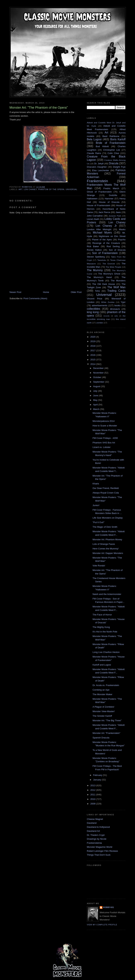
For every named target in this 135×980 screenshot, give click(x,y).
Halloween (92, 199)
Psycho (122, 240)
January (98, 780)
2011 (93, 795)
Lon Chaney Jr (106, 226)
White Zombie (108, 302)
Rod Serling (113, 246)
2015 (93, 360)
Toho (97, 291)
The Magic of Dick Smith (105, 527)
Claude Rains (94, 153)
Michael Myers (102, 233)
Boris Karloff (118, 139)
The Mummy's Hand (99, 277)
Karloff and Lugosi (102, 665)
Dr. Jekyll (99, 164)
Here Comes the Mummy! (105, 549)
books (118, 305)
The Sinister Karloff (102, 716)
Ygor (123, 302)
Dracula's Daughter (97, 167)
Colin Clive (113, 153)
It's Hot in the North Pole (105, 632)
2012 (93, 790)
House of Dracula (109, 202)
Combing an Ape (101, 690)
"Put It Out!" (98, 522)
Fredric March (111, 188)
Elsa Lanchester (101, 170)
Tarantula (102, 260)
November (99, 373)
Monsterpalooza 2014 (103, 421)
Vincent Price (95, 299)
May (96, 400)
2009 (93, 804)
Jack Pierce (104, 212)
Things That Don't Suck (99, 855)
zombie (100, 323)
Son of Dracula (117, 250)
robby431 (109, 907)
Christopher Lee (112, 150)
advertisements (99, 305)
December (99, 368)
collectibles (94, 309)
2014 (93, 364)
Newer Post (15, 292)
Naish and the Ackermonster (107, 594)
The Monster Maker (102, 694)
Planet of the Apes (102, 240)
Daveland (92, 823)
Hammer (109, 199)
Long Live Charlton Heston (106, 652)
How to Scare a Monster (105, 426)
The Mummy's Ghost (109, 274)
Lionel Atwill (93, 219)
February (98, 775)
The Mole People (113, 267)
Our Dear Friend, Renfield (106, 488)
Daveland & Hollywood (98, 827)
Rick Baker (93, 246)
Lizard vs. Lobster (102, 447)
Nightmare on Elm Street (112, 236)
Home (46, 292)
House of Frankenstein (99, 205)
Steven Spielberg (96, 257)
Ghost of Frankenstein (99, 192)
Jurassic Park (115, 216)
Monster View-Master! (104, 711)
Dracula (114, 163)
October (98, 377)
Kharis (96, 484)
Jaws (118, 212)
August (97, 386)
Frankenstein (97, 181)
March (97, 409)
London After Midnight (99, 229)
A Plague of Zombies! (103, 707)
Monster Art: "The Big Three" (107, 720)
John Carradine (95, 216)
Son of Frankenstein (105, 253)
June (96, 395)
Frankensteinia (94, 843)
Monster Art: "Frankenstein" (106, 733)
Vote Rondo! (99, 566)
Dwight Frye (119, 167)
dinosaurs (115, 309)
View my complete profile (102, 925)
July (96, 391)
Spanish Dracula (101, 738)
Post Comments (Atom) (35, 298)
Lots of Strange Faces (104, 544)
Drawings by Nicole (97, 839)
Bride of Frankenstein (111, 143)
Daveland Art (93, 831)
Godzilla (113, 195)
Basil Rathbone (111, 136)
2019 (93, 341)
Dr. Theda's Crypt (96, 835)
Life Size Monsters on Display (107, 518)
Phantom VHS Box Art (104, 443)
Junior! (96, 505)
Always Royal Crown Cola (106, 493)
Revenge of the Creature (106, 243)
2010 (93, 799)
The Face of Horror (102, 615)
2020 (93, 337)
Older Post (76, 292)
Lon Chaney (30, 189)
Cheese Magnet (95, 819)
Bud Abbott (102, 146)
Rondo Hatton (94, 250)
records (106, 316)
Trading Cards (116, 291)
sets (116, 316)
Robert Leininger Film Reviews (102, 851)
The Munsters (118, 281)
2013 (93, 785)
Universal (72, 189)
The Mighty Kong (101, 627)
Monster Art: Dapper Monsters (108, 553)
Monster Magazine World (99, 847)
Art (20, 189)
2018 (93, 346)
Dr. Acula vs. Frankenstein (106, 685)
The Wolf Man (116, 287)
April (96, 405)
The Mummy (95, 270)
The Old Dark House (103, 284)
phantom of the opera (51, 189)
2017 (93, 350)
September (99, 382)
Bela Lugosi (94, 139)
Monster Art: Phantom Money (107, 539)
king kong (93, 312)
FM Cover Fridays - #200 (105, 438)
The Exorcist (109, 264)
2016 (93, 355)
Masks (122, 229)
